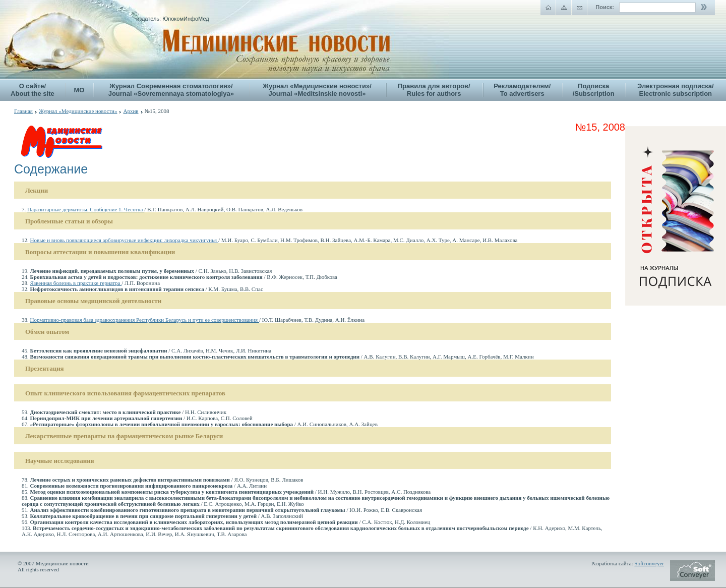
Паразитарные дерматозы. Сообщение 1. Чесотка (86, 209)
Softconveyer (649, 563)
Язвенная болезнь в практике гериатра (76, 283)
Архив (131, 111)
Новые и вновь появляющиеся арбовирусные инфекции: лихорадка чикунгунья (124, 240)
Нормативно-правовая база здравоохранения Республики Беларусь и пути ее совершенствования (145, 320)
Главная (23, 111)
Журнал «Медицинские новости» (78, 111)
